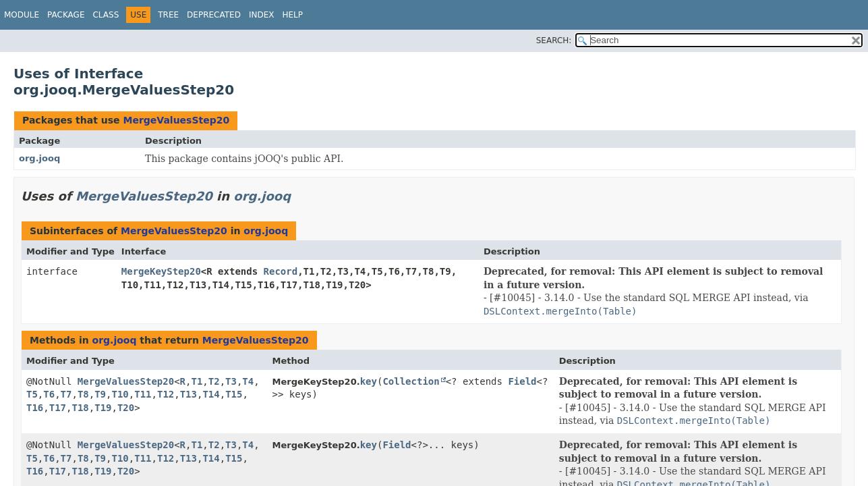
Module (22, 15)
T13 (189, 394)
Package (66, 15)
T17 (58, 408)
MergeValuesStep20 (176, 120)
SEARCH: (554, 40)
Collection (411, 381)
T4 (248, 381)
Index (262, 15)
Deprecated (214, 15)
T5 (32, 394)
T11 (143, 394)
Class (106, 15)
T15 (234, 394)
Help (292, 15)
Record (281, 271)
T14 (211, 394)
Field (522, 381)
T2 (214, 381)
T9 (100, 394)
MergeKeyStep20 (161, 271)
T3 (231, 381)
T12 (166, 394)
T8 (83, 394)
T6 (49, 394)
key (369, 381)
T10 (120, 394)
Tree (168, 15)
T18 (80, 408)
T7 (66, 394)
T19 (103, 408)
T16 (35, 408)
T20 (126, 408)
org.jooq (39, 158)
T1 (197, 381)
